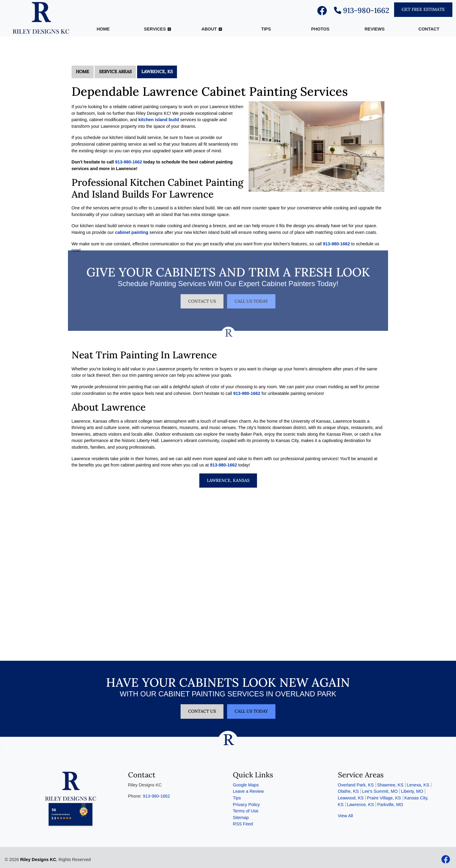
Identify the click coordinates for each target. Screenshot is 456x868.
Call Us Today (251, 294)
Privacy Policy (246, 805)
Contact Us (202, 294)
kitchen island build (159, 120)
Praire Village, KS (384, 798)
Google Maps (246, 785)
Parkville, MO (390, 805)
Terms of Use (246, 811)
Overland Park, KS (356, 785)
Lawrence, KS (157, 72)
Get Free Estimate (423, 9)
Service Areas (115, 72)
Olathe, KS (348, 791)
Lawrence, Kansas (228, 480)
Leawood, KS (351, 798)
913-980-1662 (362, 10)
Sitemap (241, 818)
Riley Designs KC (38, 860)
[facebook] (322, 12)
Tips (237, 798)
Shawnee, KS (390, 785)
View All (345, 816)
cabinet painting (132, 232)
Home (82, 72)
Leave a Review (248, 791)
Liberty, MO (412, 791)
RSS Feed (243, 824)
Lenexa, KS (418, 785)
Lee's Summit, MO (380, 791)
